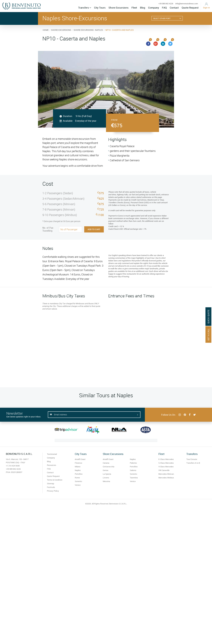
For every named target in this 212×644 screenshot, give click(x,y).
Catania (106, 463)
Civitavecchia (109, 467)
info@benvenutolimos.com (187, 4)
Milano (78, 467)
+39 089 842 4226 (166, 4)
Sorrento (78, 481)
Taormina (134, 478)
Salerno (133, 470)
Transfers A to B (193, 463)
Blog (143, 8)
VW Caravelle (164, 470)
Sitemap (50, 483)
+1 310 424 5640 (13, 466)
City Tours (100, 8)
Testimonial (52, 454)
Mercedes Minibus (166, 478)
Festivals (51, 487)
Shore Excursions (119, 8)
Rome (77, 478)
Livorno (106, 478)
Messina (106, 481)
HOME (46, 30)
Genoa (105, 470)
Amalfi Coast (80, 459)
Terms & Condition (55, 480)
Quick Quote (208, 316)
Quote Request (190, 8)
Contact (174, 8)
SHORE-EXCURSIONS (61, 30)
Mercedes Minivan (166, 474)
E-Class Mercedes (166, 459)
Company (154, 8)
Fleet (134, 8)
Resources (52, 465)
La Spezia (107, 474)
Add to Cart (94, 229)
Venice (78, 485)
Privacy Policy (53, 491)
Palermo (133, 463)
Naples (78, 470)
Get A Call (208, 334)
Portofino (79, 474)
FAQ (164, 8)
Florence (78, 463)
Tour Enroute (192, 459)
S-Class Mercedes (166, 463)
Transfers (85, 8)
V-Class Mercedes (166, 467)
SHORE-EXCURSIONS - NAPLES (88, 30)
